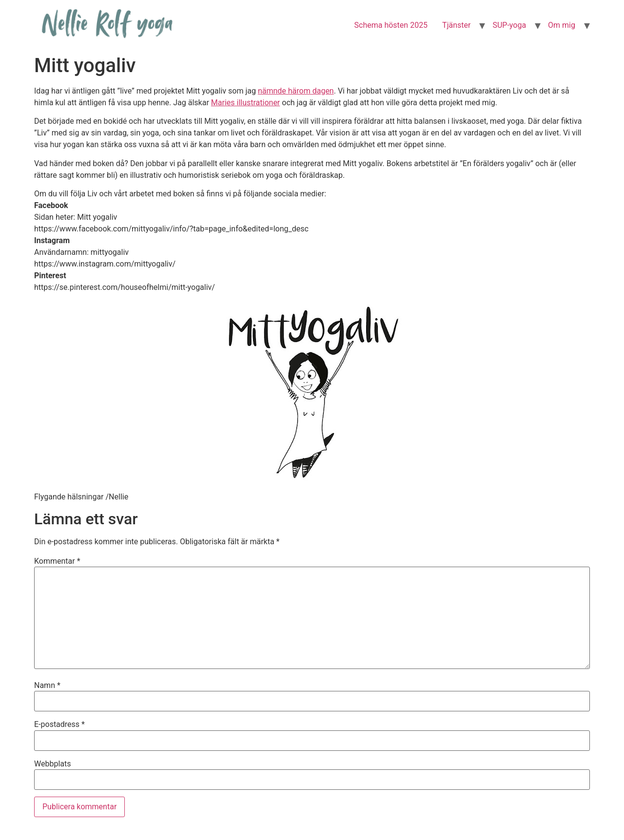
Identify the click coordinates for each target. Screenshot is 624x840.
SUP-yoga (509, 25)
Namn (47, 686)
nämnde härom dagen (296, 91)
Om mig (562, 25)
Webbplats (52, 764)
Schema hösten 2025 (391, 25)
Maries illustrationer (245, 103)
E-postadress (59, 725)
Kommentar (57, 561)
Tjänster (456, 25)
